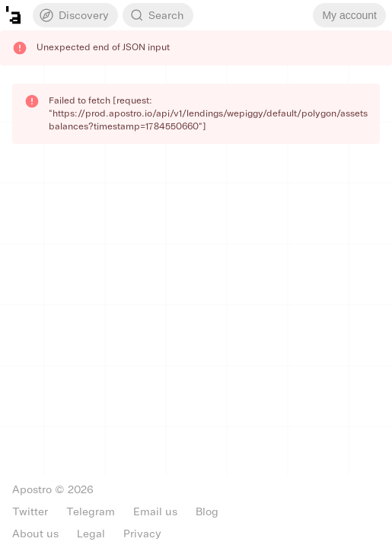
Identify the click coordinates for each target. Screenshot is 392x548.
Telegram (91, 512)
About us (35, 534)
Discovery (73, 15)
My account (349, 15)
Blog (207, 512)
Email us (155, 512)
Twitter (30, 512)
